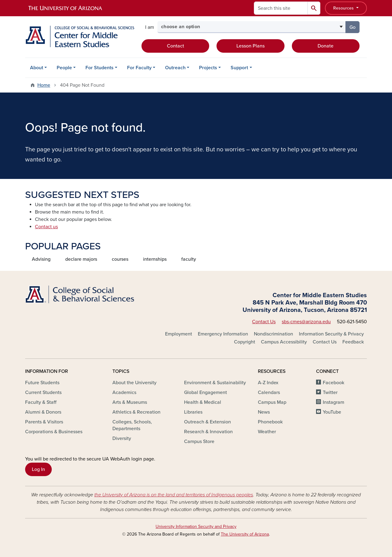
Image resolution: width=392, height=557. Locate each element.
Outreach (175, 68)
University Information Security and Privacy (196, 527)
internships (155, 259)
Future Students (42, 383)
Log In (38, 469)
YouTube (332, 412)
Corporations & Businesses (54, 432)
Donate (326, 46)
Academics (124, 392)
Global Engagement (205, 392)
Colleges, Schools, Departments (132, 425)
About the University (134, 383)
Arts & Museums (130, 402)
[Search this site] (281, 8)
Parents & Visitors (44, 422)
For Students (100, 68)
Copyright (245, 342)
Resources (344, 8)
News (264, 412)
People (64, 68)
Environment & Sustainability (215, 383)
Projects (208, 68)
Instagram (334, 402)
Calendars (269, 392)
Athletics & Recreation (136, 412)
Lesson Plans (251, 46)
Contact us (46, 227)
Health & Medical (203, 402)
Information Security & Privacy (331, 334)
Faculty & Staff (41, 402)
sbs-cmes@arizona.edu (306, 322)
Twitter (330, 392)
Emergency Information (223, 334)
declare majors (81, 259)
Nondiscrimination (273, 334)
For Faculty (139, 68)
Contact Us (264, 322)
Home (44, 85)
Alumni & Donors (43, 412)
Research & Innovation (208, 432)
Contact (175, 46)
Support (239, 68)
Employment (179, 334)
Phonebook (270, 422)
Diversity (122, 438)
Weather (267, 432)
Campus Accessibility (284, 342)
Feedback (353, 342)
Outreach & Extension (207, 422)
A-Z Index (268, 383)
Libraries (193, 412)
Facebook (334, 383)
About (37, 68)
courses (120, 259)
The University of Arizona (245, 534)
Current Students (43, 392)
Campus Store (199, 441)
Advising (41, 259)
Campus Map (272, 402)
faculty (189, 259)
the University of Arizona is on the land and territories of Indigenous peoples (174, 495)
